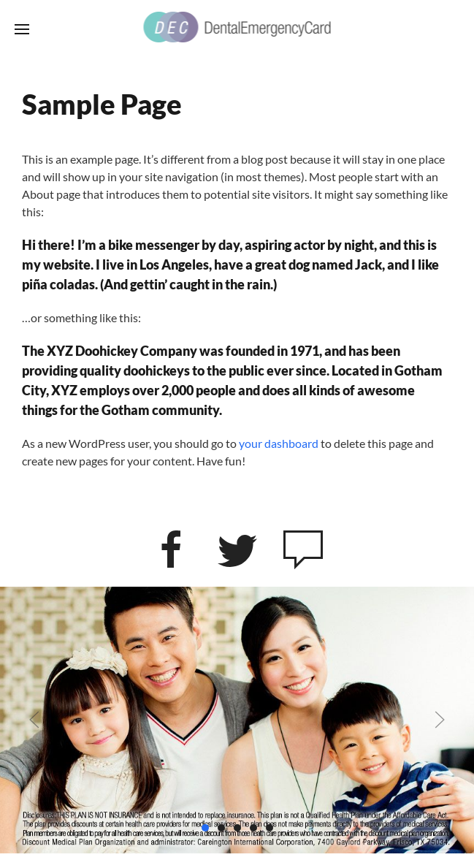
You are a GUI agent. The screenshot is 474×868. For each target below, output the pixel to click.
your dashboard (279, 443)
